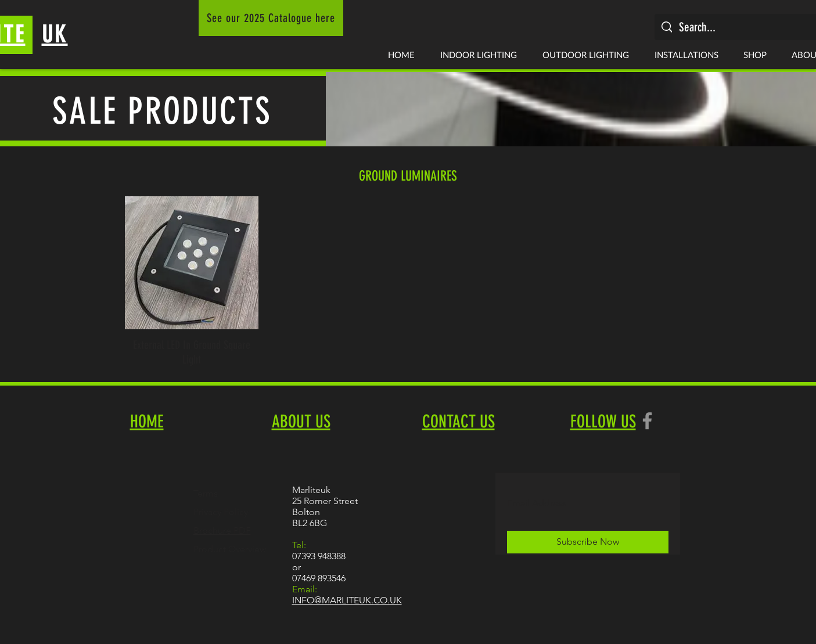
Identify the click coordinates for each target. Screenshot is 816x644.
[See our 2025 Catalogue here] (271, 18)
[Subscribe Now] (588, 542)
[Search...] (743, 27)
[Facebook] (647, 421)
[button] (479, 55)
